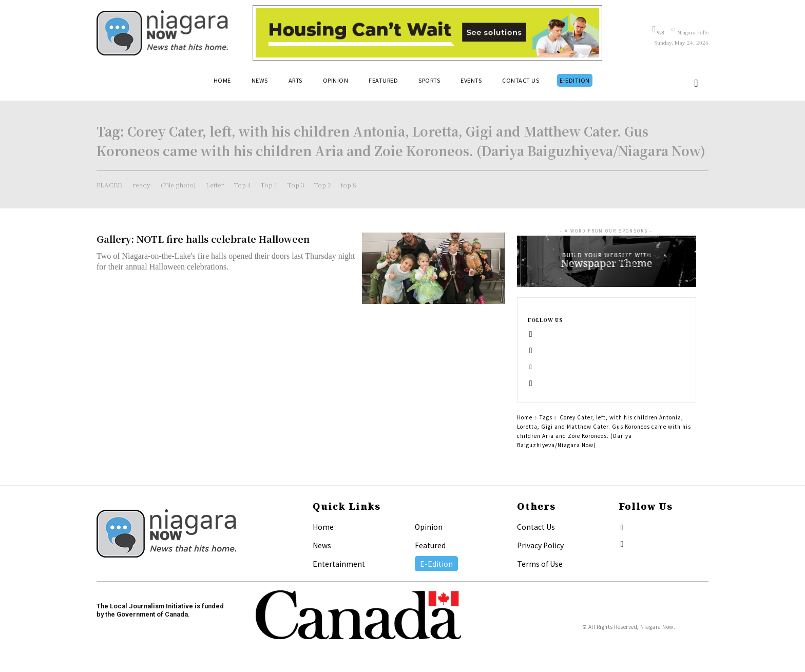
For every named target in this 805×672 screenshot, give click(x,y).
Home (525, 417)
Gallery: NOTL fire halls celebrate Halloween (203, 239)
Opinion (429, 527)
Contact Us (536, 527)
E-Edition (436, 564)
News (322, 545)
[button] (696, 83)
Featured (430, 545)
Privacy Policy (540, 545)
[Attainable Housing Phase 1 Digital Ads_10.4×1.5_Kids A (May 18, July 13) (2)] (427, 33)
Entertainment (339, 564)
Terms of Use (540, 564)
